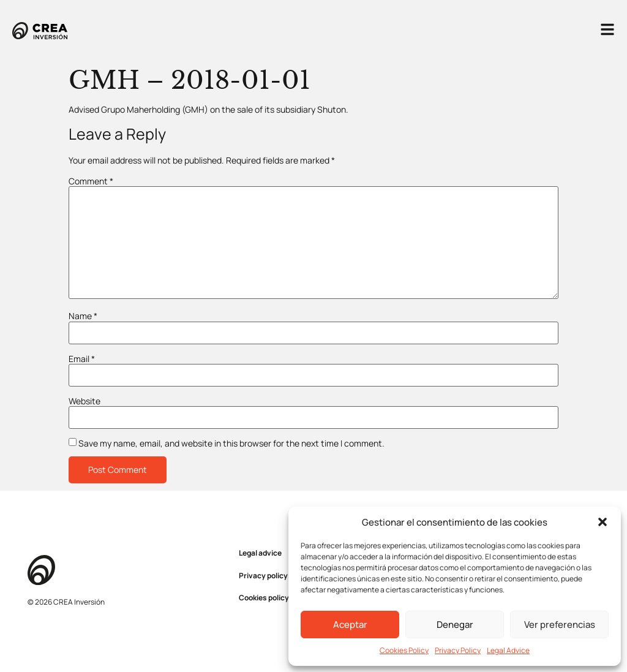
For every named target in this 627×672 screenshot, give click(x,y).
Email (82, 359)
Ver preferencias (560, 625)
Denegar (455, 625)
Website (84, 401)
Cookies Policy (404, 650)
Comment (91, 181)
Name (83, 316)
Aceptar (350, 625)
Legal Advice (508, 650)
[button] (603, 522)
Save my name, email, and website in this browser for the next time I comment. (231, 444)
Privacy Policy (458, 650)
